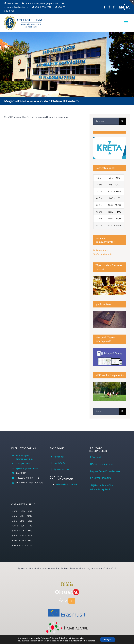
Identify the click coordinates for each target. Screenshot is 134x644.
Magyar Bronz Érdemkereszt (105, 471)
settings (91, 641)
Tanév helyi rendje (103, 254)
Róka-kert (96, 457)
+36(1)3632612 (23, 464)
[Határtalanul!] (67, 623)
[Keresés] (122, 121)
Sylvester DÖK (62, 469)
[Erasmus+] (67, 608)
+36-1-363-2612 (42, 7)
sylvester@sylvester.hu (27, 468)
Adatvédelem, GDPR (66, 484)
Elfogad (108, 640)
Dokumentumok (101, 250)
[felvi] (67, 599)
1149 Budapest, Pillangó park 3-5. (40, 3)
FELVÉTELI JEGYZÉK (101, 478)
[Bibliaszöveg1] (67, 583)
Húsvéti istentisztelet (101, 464)
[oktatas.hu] (67, 590)
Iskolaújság (60, 463)
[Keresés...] (106, 121)
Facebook (59, 457)
